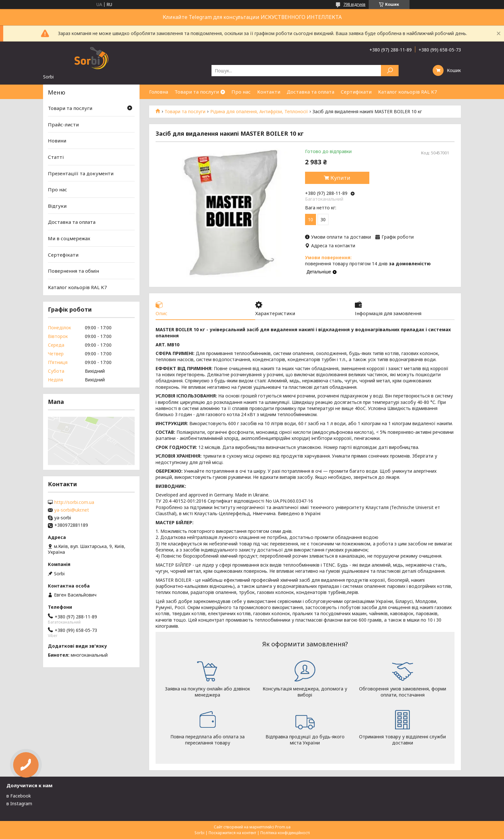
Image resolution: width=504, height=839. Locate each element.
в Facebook (19, 796)
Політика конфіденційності (285, 833)
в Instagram (19, 803)
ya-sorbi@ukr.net (72, 510)
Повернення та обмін (73, 271)
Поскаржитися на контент (232, 833)
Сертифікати (356, 92)
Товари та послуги (197, 92)
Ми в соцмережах (69, 238)
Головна (159, 92)
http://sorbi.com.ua (74, 502)
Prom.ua (283, 827)
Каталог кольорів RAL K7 (408, 92)
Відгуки (57, 206)
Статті (56, 157)
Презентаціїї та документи (81, 173)
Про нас (241, 92)
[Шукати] (390, 71)
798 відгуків (354, 4)
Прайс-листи (63, 124)
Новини (57, 141)
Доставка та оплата (310, 92)
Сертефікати (63, 255)
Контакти (269, 92)
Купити (340, 178)
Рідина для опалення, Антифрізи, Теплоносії (259, 112)
